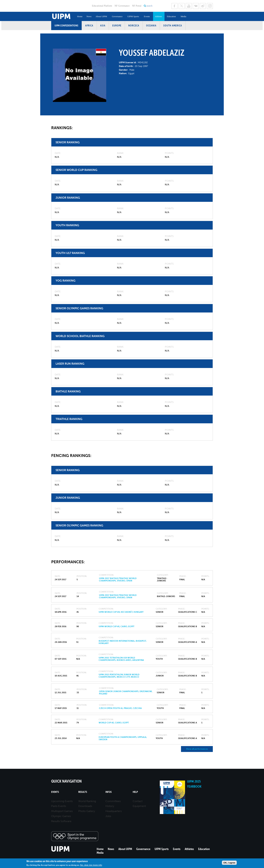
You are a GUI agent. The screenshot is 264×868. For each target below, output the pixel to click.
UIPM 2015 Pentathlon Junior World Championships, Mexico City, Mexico (119, 676)
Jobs (108, 816)
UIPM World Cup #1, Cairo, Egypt (117, 626)
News (89, 16)
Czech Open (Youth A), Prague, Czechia (120, 708)
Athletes (158, 16)
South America (173, 25)
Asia (103, 25)
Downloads (85, 806)
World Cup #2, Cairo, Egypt (114, 723)
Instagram (210, 6)
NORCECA (134, 25)
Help (135, 792)
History (110, 806)
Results (83, 792)
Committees (113, 801)
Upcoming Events (62, 801)
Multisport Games (62, 811)
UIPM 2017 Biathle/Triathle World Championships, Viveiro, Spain (118, 580)
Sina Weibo (203, 6)
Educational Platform (102, 6)
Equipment (139, 806)
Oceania (151, 25)
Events (147, 16)
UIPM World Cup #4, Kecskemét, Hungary (121, 612)
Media (183, 16)
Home (80, 16)
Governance (117, 16)
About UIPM (101, 16)
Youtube (189, 6)
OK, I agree (229, 863)
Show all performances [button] (197, 749)
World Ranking (87, 801)
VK (196, 6)
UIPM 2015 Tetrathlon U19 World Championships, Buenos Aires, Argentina (121, 659)
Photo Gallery (87, 811)
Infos (109, 792)
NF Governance (122, 6)
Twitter (182, 6)
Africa (89, 25)
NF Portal (137, 6)
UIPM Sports (133, 16)
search (149, 6)
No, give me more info (91, 865)
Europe (117, 25)
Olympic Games (61, 816)
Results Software (61, 821)
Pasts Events (59, 806)
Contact (138, 801)
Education (171, 16)
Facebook (175, 6)
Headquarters (114, 811)
